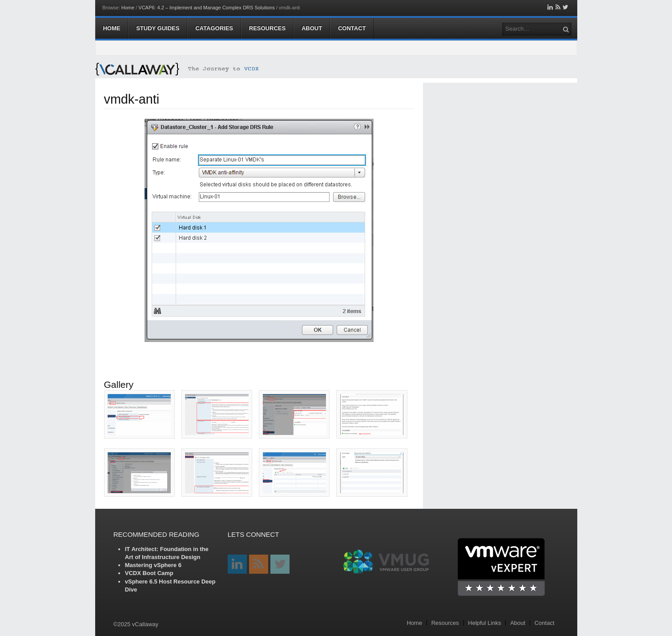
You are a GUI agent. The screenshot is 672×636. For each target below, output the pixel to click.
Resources (267, 28)
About (312, 28)
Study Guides (158, 28)
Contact (352, 28)
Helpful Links (484, 623)
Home (128, 8)
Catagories (214, 28)
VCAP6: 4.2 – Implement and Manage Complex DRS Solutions (206, 8)
